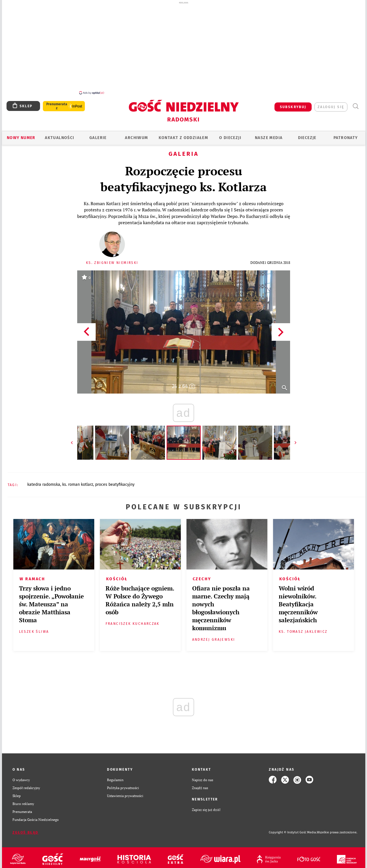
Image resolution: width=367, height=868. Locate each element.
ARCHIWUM (136, 138)
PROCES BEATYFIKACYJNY (115, 485)
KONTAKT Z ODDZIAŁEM (183, 138)
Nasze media (269, 138)
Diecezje (307, 138)
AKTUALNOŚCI (59, 138)
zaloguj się (331, 107)
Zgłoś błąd (26, 833)
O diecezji (230, 138)
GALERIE (98, 138)
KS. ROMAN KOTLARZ (78, 485)
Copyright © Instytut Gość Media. (293, 832)
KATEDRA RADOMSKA (44, 485)
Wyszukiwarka (356, 106)
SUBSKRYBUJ (293, 107)
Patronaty (346, 138)
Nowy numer (21, 138)
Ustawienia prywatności (125, 796)
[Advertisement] (184, 48)
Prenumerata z (56, 106)
